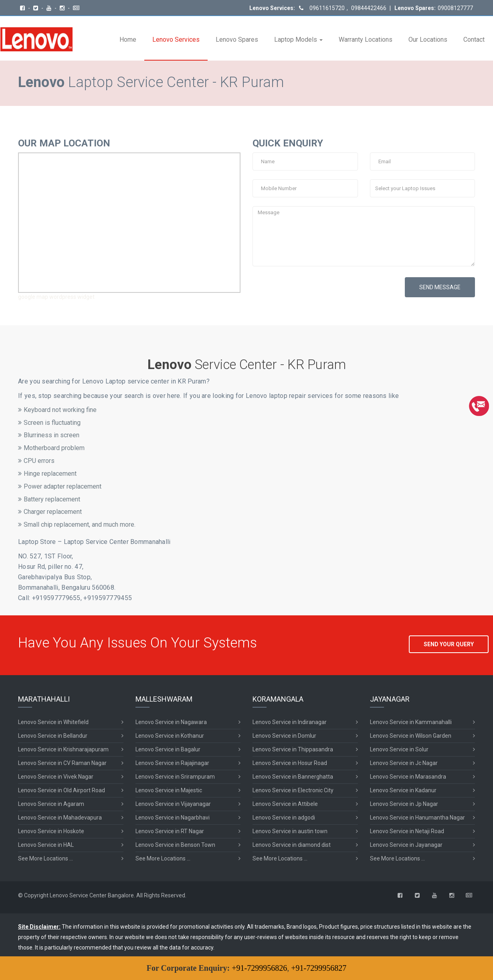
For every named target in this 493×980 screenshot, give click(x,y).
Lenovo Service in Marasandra (408, 777)
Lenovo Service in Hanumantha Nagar (417, 818)
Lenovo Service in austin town (290, 831)
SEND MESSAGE (440, 287)
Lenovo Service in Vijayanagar (173, 804)
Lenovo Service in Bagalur (168, 749)
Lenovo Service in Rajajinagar (172, 763)
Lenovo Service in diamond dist (292, 845)
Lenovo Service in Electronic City (293, 790)
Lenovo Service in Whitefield (53, 722)
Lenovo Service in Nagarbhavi (173, 818)
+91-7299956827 (319, 968)
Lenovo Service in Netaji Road (407, 831)
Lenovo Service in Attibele (285, 804)
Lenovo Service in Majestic (169, 790)
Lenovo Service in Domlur (284, 736)
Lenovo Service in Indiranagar (290, 722)
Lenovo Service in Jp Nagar (404, 804)
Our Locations (428, 40)
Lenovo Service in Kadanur (403, 790)
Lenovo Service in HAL (46, 845)
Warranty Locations (366, 40)
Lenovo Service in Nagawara (171, 722)
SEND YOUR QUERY (449, 644)
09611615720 (327, 8)
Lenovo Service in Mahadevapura (60, 818)
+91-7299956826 (259, 968)
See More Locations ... (45, 858)
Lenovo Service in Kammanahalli (411, 722)
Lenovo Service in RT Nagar (170, 831)
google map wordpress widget (56, 297)
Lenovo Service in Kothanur (170, 736)
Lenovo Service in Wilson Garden (411, 736)
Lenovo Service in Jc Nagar (404, 763)
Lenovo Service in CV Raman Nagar (62, 763)
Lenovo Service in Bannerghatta (293, 777)
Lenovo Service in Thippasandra (293, 749)
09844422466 (368, 8)
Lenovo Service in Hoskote (51, 831)
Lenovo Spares (237, 40)
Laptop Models (298, 40)
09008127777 (455, 8)
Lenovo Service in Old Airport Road (62, 790)
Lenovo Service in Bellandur (53, 736)
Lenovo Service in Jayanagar (406, 845)
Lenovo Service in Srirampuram (175, 777)
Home (128, 40)
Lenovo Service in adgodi (284, 818)
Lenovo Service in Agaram (51, 804)
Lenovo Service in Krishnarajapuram (63, 749)
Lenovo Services (176, 40)
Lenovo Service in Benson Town (175, 845)
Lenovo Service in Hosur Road (290, 763)
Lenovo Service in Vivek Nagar (56, 777)
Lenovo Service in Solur (399, 749)
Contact (474, 40)
